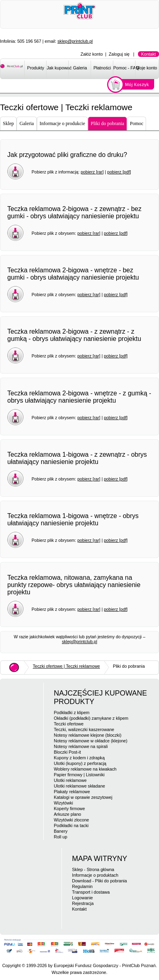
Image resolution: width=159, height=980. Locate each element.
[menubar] (91, 69)
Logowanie (83, 898)
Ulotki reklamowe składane (79, 786)
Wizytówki (63, 803)
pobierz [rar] (92, 172)
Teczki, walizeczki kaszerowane (84, 729)
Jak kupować (58, 68)
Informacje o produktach (95, 875)
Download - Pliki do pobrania (100, 881)
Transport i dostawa (91, 892)
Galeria (80, 68)
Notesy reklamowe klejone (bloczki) (88, 735)
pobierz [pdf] (119, 172)
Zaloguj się (119, 54)
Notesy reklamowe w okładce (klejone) (91, 741)
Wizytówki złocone (71, 820)
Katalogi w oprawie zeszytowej (83, 797)
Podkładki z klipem (72, 713)
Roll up (60, 837)
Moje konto (146, 68)
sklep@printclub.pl (75, 41)
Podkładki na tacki (71, 825)
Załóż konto (92, 54)
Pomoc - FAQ (124, 68)
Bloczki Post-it (67, 752)
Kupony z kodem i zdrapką (79, 758)
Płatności (102, 68)
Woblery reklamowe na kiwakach (85, 769)
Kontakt (148, 54)
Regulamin (82, 886)
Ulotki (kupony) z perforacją (80, 763)
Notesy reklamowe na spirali (81, 746)
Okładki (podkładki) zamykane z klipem (91, 718)
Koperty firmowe (69, 809)
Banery (61, 831)
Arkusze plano (68, 814)
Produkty (36, 68)
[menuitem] (35, 69)
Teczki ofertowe (69, 724)
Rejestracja (83, 903)
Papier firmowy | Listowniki (79, 775)
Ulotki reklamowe (70, 780)
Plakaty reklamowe (72, 792)
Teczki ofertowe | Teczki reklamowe (66, 666)
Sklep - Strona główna (93, 869)
